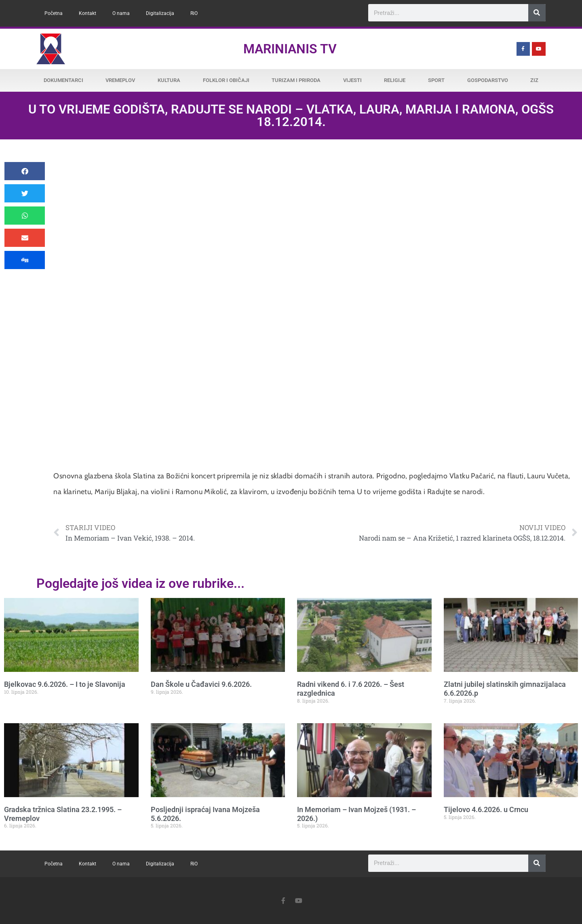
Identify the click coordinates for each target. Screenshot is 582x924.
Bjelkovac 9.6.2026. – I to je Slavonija (65, 684)
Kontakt (88, 13)
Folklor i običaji (226, 80)
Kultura (169, 80)
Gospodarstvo (488, 80)
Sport (436, 80)
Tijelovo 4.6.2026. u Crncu (486, 809)
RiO (194, 13)
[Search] (537, 13)
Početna (54, 13)
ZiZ (534, 80)
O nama (121, 13)
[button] (25, 171)
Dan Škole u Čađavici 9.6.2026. (201, 684)
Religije (395, 80)
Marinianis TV (290, 49)
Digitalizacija (160, 13)
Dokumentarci (63, 80)
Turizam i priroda (296, 80)
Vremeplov (120, 80)
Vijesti (352, 80)
